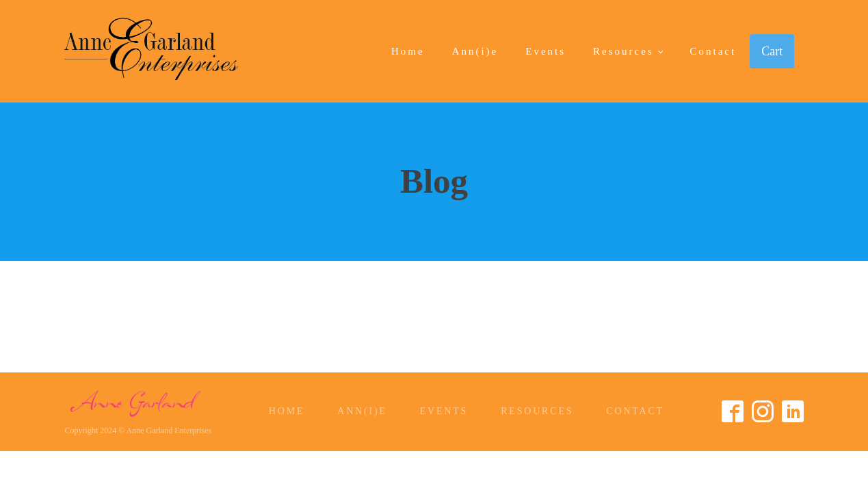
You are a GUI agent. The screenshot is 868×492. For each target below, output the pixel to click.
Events (545, 51)
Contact (713, 51)
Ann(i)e (475, 51)
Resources (623, 51)
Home (408, 51)
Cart (772, 51)
